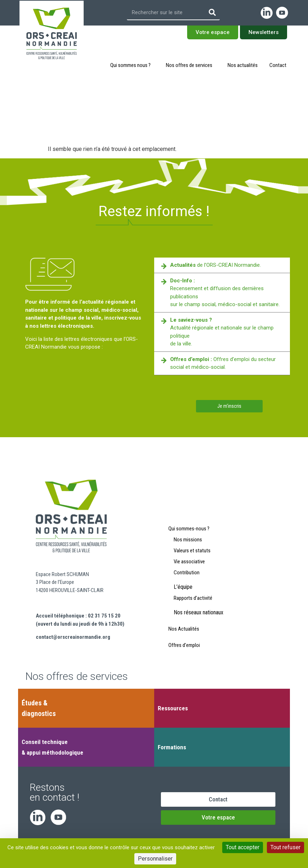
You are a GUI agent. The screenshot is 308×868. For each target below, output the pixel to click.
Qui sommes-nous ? (189, 529)
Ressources (173, 708)
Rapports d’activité (193, 598)
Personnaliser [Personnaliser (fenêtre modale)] (155, 859)
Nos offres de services (191, 65)
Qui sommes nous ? (132, 65)
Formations (172, 747)
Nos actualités (243, 65)
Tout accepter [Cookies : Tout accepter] (243, 847)
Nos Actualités (184, 629)
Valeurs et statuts (192, 551)
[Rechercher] (212, 12)
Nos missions (188, 540)
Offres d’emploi (184, 645)
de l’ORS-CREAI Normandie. (215, 265)
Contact (278, 65)
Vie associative (189, 562)
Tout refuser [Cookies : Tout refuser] (285, 847)
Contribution (187, 573)
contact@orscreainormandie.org (73, 637)
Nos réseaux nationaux (198, 612)
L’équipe (183, 587)
